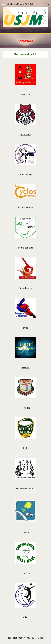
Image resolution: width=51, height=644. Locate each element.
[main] (26, 41)
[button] (3, 4)
